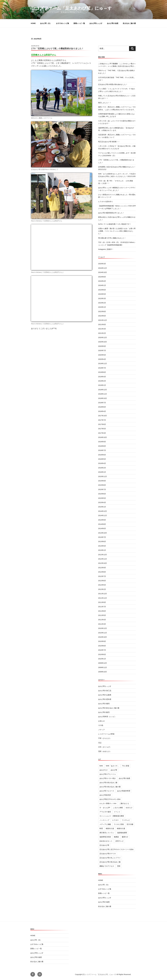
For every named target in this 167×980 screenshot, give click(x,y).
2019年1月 (102, 385)
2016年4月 (102, 463)
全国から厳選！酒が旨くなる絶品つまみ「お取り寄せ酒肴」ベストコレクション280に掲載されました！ (117, 231)
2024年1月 (102, 285)
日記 (100, 743)
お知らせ (101, 721)
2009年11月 (103, 667)
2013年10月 (103, 533)
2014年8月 (102, 524)
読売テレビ (120, 841)
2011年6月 (102, 611)
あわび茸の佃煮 (113, 23)
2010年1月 (102, 659)
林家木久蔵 (121, 828)
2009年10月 (103, 672)
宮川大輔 (130, 824)
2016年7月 (102, 450)
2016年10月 (103, 437)
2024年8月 (102, 277)
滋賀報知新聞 (122, 833)
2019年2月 (102, 381)
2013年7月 (102, 537)
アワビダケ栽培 (105, 812)
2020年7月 (102, 351)
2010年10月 (103, 637)
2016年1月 (102, 472)
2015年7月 (102, 489)
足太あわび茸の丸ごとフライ (110, 858)
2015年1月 (102, 507)
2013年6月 (102, 541)
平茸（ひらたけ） (105, 738)
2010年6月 (102, 654)
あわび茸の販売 (104, 712)
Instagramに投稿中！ (106, 249)
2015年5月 (102, 498)
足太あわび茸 (104, 845)
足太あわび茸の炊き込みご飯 (110, 862)
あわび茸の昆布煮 (105, 699)
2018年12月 (103, 390)
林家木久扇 (110, 828)
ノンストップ (104, 820)
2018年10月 (103, 398)
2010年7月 (102, 650)
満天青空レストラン (107, 833)
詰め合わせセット (106, 841)
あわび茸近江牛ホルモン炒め (110, 799)
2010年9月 (102, 641)
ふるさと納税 (118, 808)
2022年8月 (102, 311)
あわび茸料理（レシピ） (107, 717)
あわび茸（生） (46, 23)
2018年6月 (102, 407)
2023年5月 (102, 294)
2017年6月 (102, 424)
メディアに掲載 (105, 824)
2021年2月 (102, 333)
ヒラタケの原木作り (106, 202)
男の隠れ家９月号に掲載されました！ (112, 238)
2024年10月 (103, 272)
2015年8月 (102, 485)
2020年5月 (102, 355)
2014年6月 (102, 528)
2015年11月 (103, 476)
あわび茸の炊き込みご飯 (108, 783)
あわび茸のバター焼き (108, 778)
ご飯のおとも (124, 803)
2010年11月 (103, 633)
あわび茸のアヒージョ (108, 774)
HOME (33, 23)
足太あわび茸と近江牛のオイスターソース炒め (117, 849)
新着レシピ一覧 (79, 23)
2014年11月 (103, 515)
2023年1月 (102, 307)
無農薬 (116, 837)
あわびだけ (104, 770)
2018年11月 (103, 394)
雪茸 (119, 866)
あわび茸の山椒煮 (105, 695)
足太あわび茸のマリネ (108, 854)
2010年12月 (103, 628)
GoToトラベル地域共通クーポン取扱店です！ (115, 224)
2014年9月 (102, 520)
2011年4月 (102, 620)
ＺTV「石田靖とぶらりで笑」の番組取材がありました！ (57, 49)
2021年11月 (103, 320)
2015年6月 (102, 494)
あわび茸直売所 (105, 795)
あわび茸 (114, 770)
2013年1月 (102, 550)
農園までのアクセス (107, 866)
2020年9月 (102, 346)
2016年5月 (102, 459)
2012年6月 (102, 581)
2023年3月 (102, 298)
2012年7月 (102, 576)
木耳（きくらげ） (105, 747)
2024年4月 (102, 281)
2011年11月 (103, 598)
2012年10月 (103, 563)
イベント (117, 812)
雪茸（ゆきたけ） (105, 751)
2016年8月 (102, 446)
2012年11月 (103, 559)
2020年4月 (102, 359)
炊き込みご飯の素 (129, 23)
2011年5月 (102, 615)
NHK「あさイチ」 (112, 766)
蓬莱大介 (125, 837)
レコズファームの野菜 (106, 734)
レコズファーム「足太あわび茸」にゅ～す (71, 8)
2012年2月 (102, 589)
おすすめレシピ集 (63, 23)
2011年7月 (102, 607)
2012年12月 (103, 555)
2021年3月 (102, 329)
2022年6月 (102, 316)
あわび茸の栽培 (104, 704)
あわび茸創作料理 (124, 791)
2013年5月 (102, 546)
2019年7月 (102, 368)
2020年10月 (103, 342)
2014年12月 (103, 511)
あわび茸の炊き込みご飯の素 (109, 708)
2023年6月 (102, 290)
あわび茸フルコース (107, 791)
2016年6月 (102, 455)
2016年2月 (102, 468)
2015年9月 (102, 481)
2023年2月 (102, 303)
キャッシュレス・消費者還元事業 (112, 816)
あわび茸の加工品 (105, 691)
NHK (101, 766)
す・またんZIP (105, 808)
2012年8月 (102, 572)
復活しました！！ (105, 103)
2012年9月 (102, 568)
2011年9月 (102, 602)
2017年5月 (102, 429)
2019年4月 (102, 377)
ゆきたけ (129, 808)
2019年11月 (103, 364)
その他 (101, 725)
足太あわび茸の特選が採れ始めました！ (113, 84)
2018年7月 (102, 403)
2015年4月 (102, 502)
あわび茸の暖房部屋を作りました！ (111, 213)
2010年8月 (102, 646)
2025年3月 (102, 264)
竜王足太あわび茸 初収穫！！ (109, 142)
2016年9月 (102, 442)
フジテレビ (126, 820)
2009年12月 (103, 663)
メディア (101, 730)
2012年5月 (102, 585)
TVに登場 (126, 766)
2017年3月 (102, 433)
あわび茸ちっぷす (96, 23)
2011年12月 (103, 594)
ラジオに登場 (119, 824)
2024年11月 (103, 268)
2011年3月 (102, 624)
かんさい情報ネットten (108, 803)
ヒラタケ (116, 820)
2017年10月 (103, 416)
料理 (101, 828)
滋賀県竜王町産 (105, 837)
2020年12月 (103, 338)
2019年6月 (102, 372)
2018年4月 (102, 411)
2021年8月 (102, 324)
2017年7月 (102, 420)
